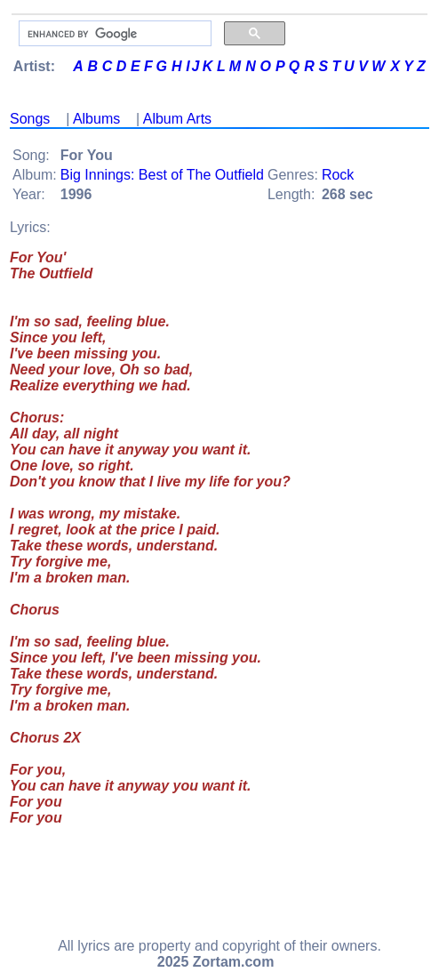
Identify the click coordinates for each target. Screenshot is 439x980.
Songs (30, 119)
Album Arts (177, 119)
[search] (113, 34)
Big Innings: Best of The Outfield (162, 175)
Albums (96, 119)
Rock (338, 175)
